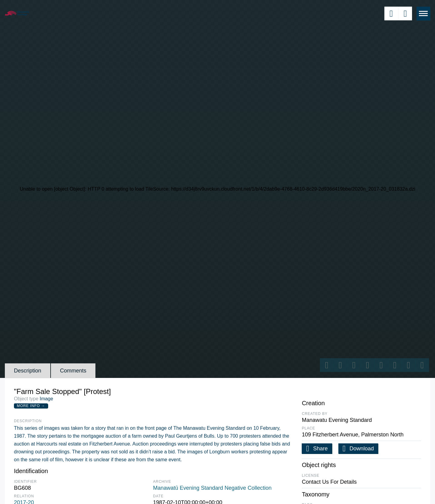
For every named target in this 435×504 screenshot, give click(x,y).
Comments (73, 371)
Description (28, 371)
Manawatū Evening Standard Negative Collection (212, 488)
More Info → (31, 406)
